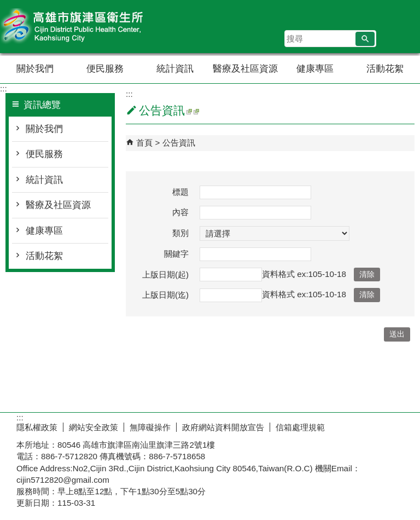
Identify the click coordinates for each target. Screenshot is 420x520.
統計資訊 (175, 69)
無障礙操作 (150, 427)
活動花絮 (385, 69)
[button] (365, 39)
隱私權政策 (37, 427)
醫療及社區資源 (245, 69)
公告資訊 (179, 143)
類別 (180, 233)
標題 (180, 192)
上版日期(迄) (165, 295)
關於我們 (35, 69)
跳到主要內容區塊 (6, 6)
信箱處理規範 (300, 427)
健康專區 (315, 69)
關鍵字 (176, 254)
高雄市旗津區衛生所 (92, 27)
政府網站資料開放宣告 (223, 427)
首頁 (144, 143)
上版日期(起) (165, 275)
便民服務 (105, 69)
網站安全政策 (94, 427)
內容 (180, 212)
